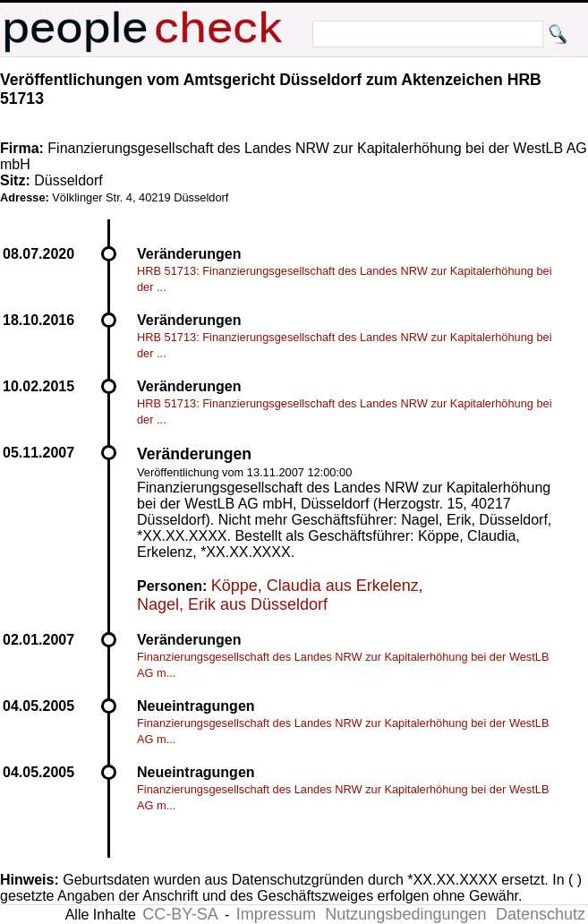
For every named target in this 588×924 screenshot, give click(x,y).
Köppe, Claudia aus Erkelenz (315, 586)
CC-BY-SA (180, 914)
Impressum (276, 914)
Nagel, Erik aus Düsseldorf (232, 604)
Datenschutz (541, 914)
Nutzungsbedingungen (405, 914)
